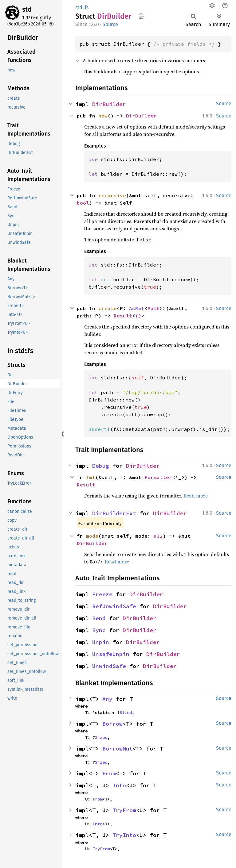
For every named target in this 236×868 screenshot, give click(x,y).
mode (92, 536)
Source (110, 24)
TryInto (124, 835)
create (108, 308)
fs (87, 8)
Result (123, 316)
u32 (158, 536)
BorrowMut (118, 749)
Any (107, 699)
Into (119, 785)
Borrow (112, 724)
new (103, 116)
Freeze (102, 594)
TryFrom (124, 810)
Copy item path (141, 16)
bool (83, 203)
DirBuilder (109, 104)
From (109, 773)
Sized (126, 712)
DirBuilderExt (114, 513)
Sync (99, 630)
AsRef (137, 308)
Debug (101, 466)
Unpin (101, 642)
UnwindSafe (109, 666)
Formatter (158, 477)
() (138, 316)
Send (99, 618)
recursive (112, 195)
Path (154, 308)
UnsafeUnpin (111, 654)
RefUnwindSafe (114, 606)
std (27, 9)
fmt (91, 477)
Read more (196, 496)
